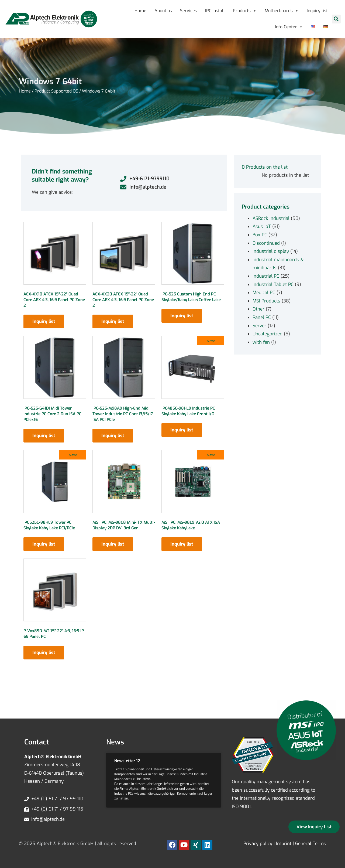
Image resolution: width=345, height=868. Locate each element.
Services (189, 11)
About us (163, 11)
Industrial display (271, 251)
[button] (336, 19)
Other (258, 309)
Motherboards (282, 11)
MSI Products (266, 301)
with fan (261, 342)
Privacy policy (258, 844)
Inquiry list (317, 11)
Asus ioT (262, 227)
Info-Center (289, 27)
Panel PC (262, 317)
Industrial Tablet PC (273, 285)
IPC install (215, 11)
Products (245, 11)
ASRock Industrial (271, 218)
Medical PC (264, 293)
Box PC (260, 235)
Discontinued (266, 243)
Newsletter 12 (127, 761)
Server (259, 326)
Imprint (284, 844)
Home (140, 11)
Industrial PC (266, 276)
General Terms (311, 844)
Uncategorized (268, 334)
